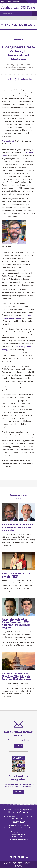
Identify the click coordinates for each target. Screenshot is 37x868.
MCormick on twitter (10, 857)
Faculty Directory (23, 826)
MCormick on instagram (23, 857)
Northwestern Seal (19, 848)
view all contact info (19, 822)
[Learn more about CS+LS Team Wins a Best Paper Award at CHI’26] (18, 561)
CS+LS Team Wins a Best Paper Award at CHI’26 (17, 575)
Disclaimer (19, 867)
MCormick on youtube (27, 857)
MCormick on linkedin (19, 857)
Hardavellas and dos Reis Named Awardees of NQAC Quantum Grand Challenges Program (16, 623)
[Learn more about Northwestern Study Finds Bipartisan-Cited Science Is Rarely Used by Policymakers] (18, 661)
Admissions (12, 826)
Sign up (19, 746)
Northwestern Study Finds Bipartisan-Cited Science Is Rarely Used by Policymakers (17, 676)
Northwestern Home (18, 835)
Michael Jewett (8, 141)
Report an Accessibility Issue (19, 839)
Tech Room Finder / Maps (25, 828)
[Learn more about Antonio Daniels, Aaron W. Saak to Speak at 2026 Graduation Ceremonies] (18, 512)
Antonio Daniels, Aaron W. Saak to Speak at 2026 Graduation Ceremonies (18, 527)
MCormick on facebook (14, 857)
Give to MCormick (10, 828)
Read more (18, 792)
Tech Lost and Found (19, 837)
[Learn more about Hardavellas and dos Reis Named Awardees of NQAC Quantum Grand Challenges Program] (18, 607)
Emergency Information (18, 832)
